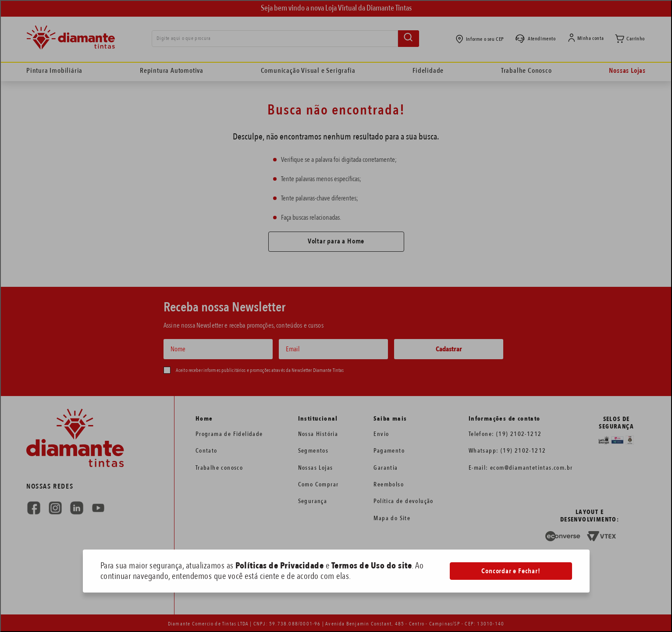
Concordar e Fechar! (511, 571)
